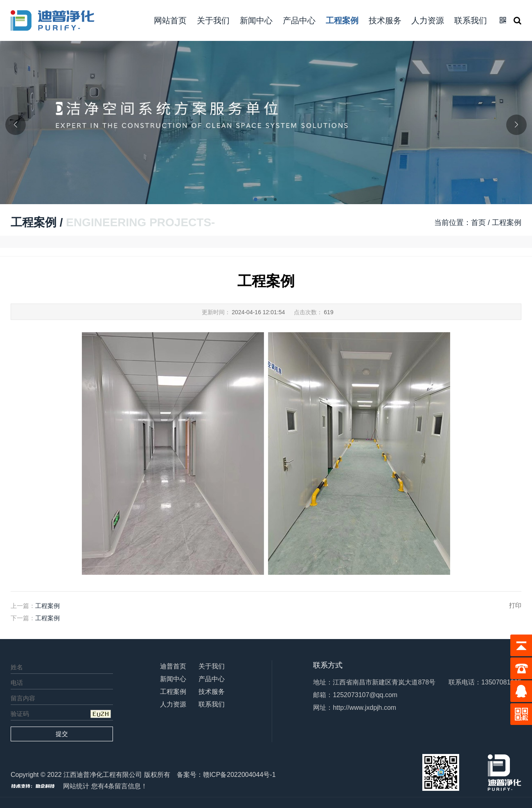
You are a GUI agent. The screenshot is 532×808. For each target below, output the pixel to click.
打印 (515, 605)
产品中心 (299, 20)
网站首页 (170, 20)
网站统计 (76, 786)
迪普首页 (173, 666)
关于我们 (213, 20)
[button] (256, 200)
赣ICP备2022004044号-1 (239, 775)
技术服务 (385, 20)
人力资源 (428, 20)
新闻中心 (256, 20)
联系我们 (471, 20)
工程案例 (342, 20)
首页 (478, 223)
